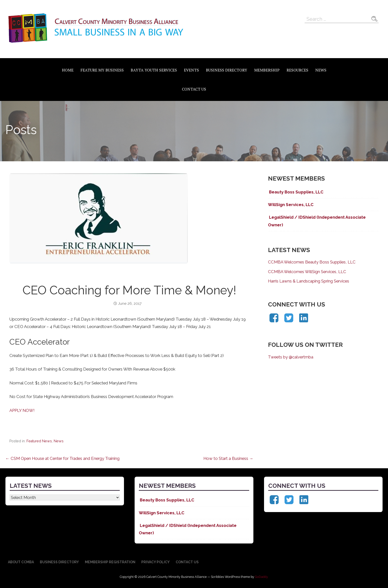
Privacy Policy (156, 562)
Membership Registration (110, 562)
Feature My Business (102, 70)
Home (68, 70)
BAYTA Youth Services (154, 70)
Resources (297, 70)
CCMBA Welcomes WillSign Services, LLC (307, 272)
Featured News (39, 441)
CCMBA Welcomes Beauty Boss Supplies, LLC (312, 262)
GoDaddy (261, 577)
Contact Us (194, 89)
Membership (267, 70)
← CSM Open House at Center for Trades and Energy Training (62, 458)
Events (191, 70)
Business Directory (227, 70)
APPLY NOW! (22, 410)
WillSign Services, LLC (291, 205)
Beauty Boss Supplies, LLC (296, 192)
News (321, 70)
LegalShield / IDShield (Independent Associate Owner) (317, 221)
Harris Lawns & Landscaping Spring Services (309, 281)
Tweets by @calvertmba (291, 357)
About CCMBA (21, 562)
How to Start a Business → (228, 458)
